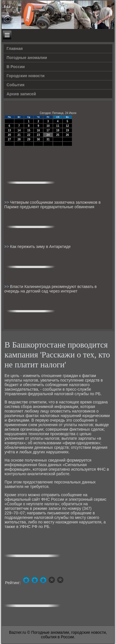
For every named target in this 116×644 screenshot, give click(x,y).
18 (58, 130)
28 (19, 139)
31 (48, 139)
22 (29, 135)
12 (68, 126)
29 (29, 139)
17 (48, 130)
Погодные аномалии (27, 58)
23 (39, 135)
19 (68, 130)
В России (16, 67)
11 (58, 126)
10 (48, 126)
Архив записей (21, 94)
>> (7, 202)
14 (19, 130)
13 (10, 130)
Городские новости (26, 76)
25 (58, 135)
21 (19, 135)
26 (68, 135)
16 (39, 130)
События (15, 85)
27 (10, 139)
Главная (15, 49)
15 (29, 130)
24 (48, 135)
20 (10, 135)
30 (39, 139)
